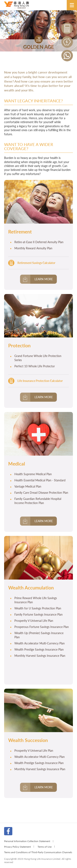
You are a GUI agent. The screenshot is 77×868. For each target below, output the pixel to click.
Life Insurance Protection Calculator (40, 381)
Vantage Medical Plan (28, 486)
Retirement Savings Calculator (36, 263)
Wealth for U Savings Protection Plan (38, 608)
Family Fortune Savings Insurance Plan (38, 614)
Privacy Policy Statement (17, 847)
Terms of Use (45, 847)
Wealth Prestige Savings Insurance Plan (39, 649)
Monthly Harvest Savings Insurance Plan (40, 656)
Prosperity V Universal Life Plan (34, 621)
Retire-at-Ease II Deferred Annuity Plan (39, 242)
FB (8, 831)
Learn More (44, 279)
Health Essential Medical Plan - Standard (40, 480)
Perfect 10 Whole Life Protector (35, 366)
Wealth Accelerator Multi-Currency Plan (40, 643)
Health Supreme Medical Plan (33, 474)
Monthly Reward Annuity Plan (33, 248)
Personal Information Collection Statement (27, 841)
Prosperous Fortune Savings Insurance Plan (42, 627)
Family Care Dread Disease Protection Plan (41, 493)
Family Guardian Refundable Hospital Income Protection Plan (38, 501)
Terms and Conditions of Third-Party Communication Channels (38, 852)
